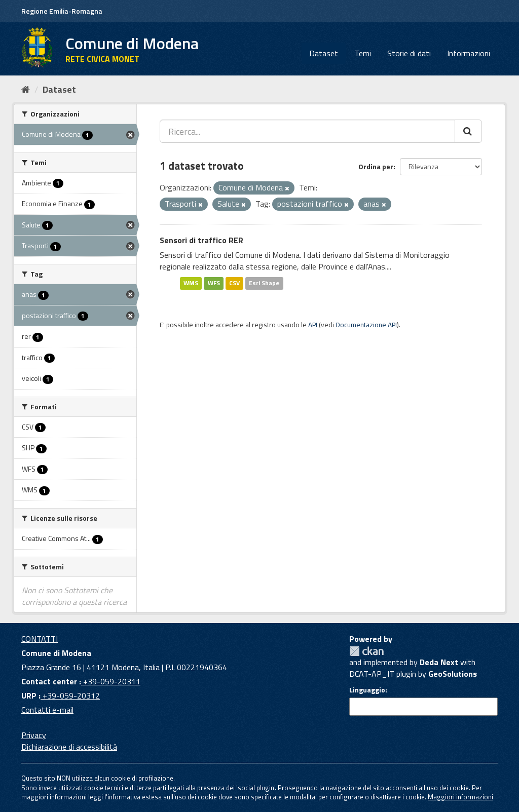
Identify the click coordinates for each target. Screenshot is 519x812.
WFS (214, 283)
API (313, 325)
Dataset (324, 53)
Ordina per (376, 166)
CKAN (366, 651)
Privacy (34, 735)
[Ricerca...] (307, 131)
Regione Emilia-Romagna (62, 11)
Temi (363, 53)
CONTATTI (40, 639)
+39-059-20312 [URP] (70, 695)
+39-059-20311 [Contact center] (111, 681)
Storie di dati (409, 53)
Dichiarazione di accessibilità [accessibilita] (69, 747)
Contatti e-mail (47, 710)
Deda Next (439, 662)
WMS (191, 283)
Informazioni (469, 53)
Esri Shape (264, 283)
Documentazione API (366, 325)
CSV (234, 283)
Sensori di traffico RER (201, 240)
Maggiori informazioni (460, 797)
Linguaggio (367, 690)
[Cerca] (468, 131)
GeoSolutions (453, 674)
